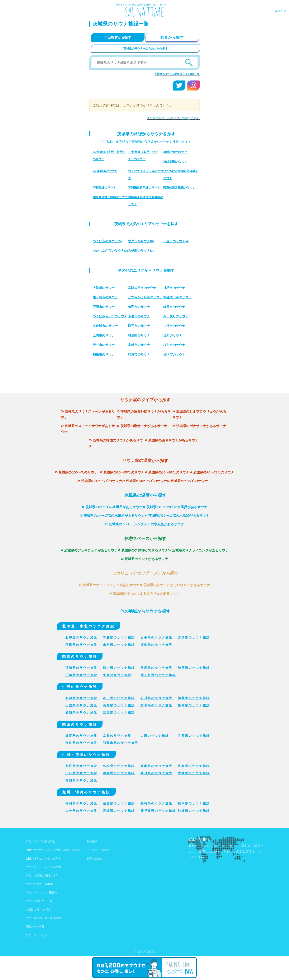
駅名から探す (172, 37)
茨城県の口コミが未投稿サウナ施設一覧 (177, 74)
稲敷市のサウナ (175, 368)
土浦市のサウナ (175, 349)
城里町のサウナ (104, 359)
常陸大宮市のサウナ (143, 295)
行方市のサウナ (104, 378)
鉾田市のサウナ (140, 323)
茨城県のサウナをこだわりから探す (146, 48)
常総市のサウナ (104, 368)
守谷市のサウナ (175, 359)
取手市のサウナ (104, 349)
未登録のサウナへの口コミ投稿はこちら (173, 118)
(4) (177, 241)
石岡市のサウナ (175, 314)
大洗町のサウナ (104, 295)
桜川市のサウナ (140, 368)
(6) (108, 241)
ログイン (280, 11)
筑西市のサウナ (104, 323)
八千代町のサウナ (141, 340)
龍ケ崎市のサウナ (106, 304)
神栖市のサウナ (175, 295)
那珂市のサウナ (140, 378)
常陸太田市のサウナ (178, 304)
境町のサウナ (138, 359)
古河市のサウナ (140, 349)
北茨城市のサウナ (177, 340)
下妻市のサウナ (104, 340)
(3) (142, 251)
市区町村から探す (118, 37)
